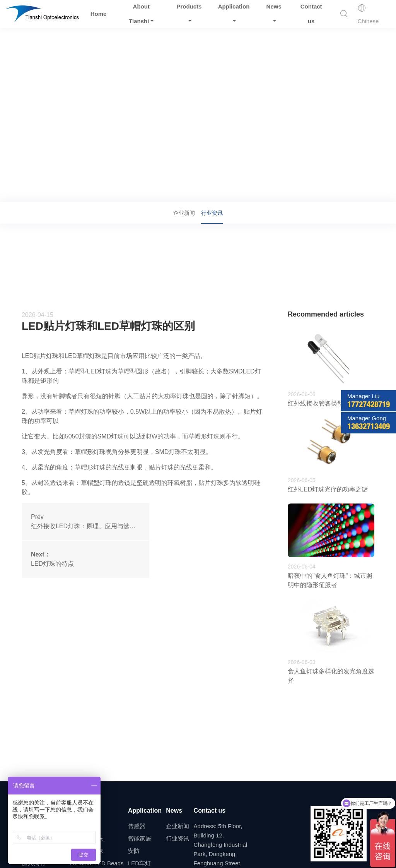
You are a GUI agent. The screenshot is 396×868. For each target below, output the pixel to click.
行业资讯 (82, 191)
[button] (344, 14)
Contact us (210, 811)
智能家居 (140, 838)
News (57, 191)
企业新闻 (184, 213)
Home (99, 14)
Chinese (368, 14)
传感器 (137, 826)
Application (145, 811)
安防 (134, 851)
